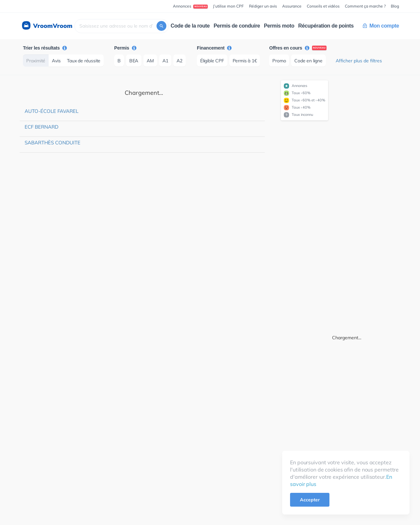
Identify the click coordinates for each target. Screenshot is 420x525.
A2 (179, 61)
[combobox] (122, 26)
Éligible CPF (212, 61)
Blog (395, 6)
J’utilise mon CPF (228, 6)
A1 (165, 61)
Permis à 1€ (245, 61)
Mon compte (381, 26)
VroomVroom (47, 26)
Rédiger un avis (263, 6)
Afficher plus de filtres (359, 61)
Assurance (292, 6)
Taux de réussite (84, 61)
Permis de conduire (237, 26)
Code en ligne (308, 61)
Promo (279, 61)
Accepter (310, 500)
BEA (134, 61)
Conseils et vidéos (323, 6)
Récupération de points (326, 26)
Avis (56, 61)
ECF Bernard (42, 127)
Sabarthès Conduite (52, 143)
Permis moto (279, 26)
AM (150, 61)
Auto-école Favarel (52, 111)
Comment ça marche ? (365, 6)
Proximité (36, 61)
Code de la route (190, 26)
